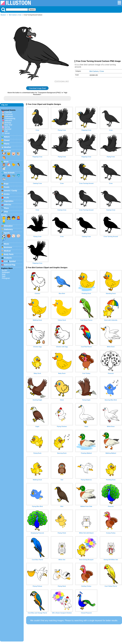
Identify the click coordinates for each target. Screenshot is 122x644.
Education (8, 226)
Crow (20, 15)
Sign (4, 276)
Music (7, 244)
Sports (7, 233)
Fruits (6, 198)
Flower (7, 140)
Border (5, 270)
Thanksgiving (10, 118)
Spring (7, 127)
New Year (8, 125)
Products (8, 258)
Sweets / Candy (11, 191)
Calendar (8, 112)
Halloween (9, 116)
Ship (6, 212)
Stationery (8, 229)
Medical (7, 251)
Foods (7, 187)
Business (8, 247)
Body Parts (9, 254)
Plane (6, 208)
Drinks (7, 194)
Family (4, 215)
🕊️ (4, 168)
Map (4, 274)
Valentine (8, 121)
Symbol (12, 261)
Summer (8, 129)
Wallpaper (6, 272)
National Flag (10, 265)
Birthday (8, 123)
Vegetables (9, 201)
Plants (7, 144)
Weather (8, 147)
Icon (6, 261)
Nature (7, 137)
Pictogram (6, 278)
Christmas (9, 114)
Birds (6, 162)
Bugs (6, 184)
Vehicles (8, 205)
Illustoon (3, 15)
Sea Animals (9, 173)
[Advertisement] (98, 38)
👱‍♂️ (4, 222)
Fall (6, 131)
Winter (7, 133)
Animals (7, 151)
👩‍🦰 (18, 218)
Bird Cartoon (13, 15)
